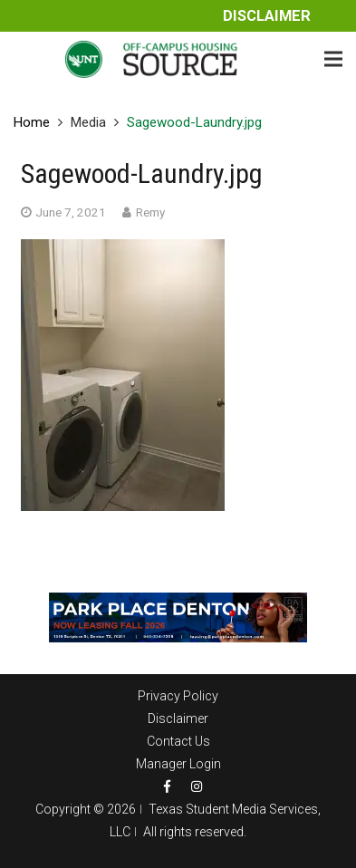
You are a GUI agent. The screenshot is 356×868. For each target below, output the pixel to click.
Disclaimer (267, 16)
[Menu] (333, 59)
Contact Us (178, 741)
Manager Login (178, 764)
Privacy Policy (178, 696)
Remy (150, 212)
